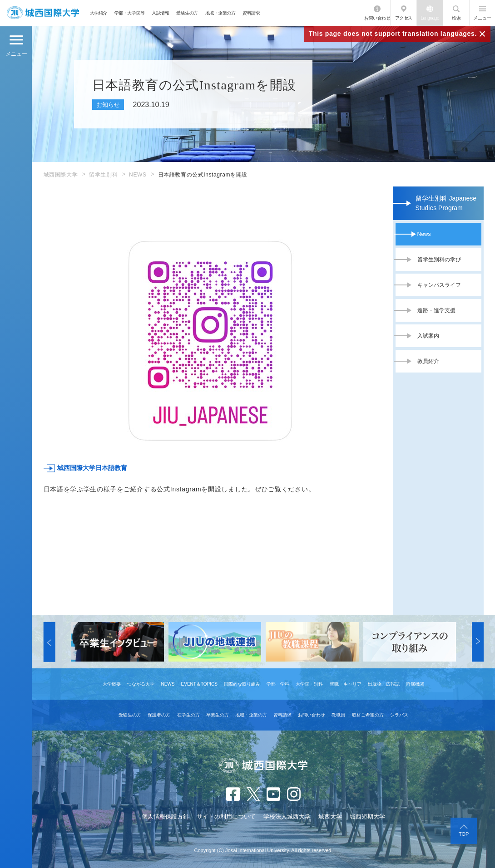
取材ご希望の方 (368, 715)
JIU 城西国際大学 (43, 13)
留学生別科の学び (439, 260)
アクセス (404, 18)
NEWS (138, 175)
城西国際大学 (61, 175)
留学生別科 (103, 175)
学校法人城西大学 (287, 817)
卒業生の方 (218, 715)
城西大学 (330, 817)
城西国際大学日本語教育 (92, 468)
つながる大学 (141, 684)
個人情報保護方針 (165, 817)
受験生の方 (187, 13)
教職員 (338, 715)
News (424, 234)
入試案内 (428, 336)
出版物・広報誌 (384, 684)
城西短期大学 (367, 817)
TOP (464, 834)
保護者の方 (159, 715)
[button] (49, 642)
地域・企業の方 (220, 13)
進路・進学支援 (436, 310)
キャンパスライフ (439, 285)
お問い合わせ (377, 18)
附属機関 (415, 684)
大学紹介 (99, 13)
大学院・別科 (309, 684)
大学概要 (112, 684)
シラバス (399, 715)
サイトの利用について (226, 817)
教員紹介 (428, 361)
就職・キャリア (346, 684)
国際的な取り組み (242, 684)
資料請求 (251, 13)
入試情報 (160, 13)
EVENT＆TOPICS (199, 684)
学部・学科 (278, 684)
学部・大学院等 (130, 13)
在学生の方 (188, 715)
